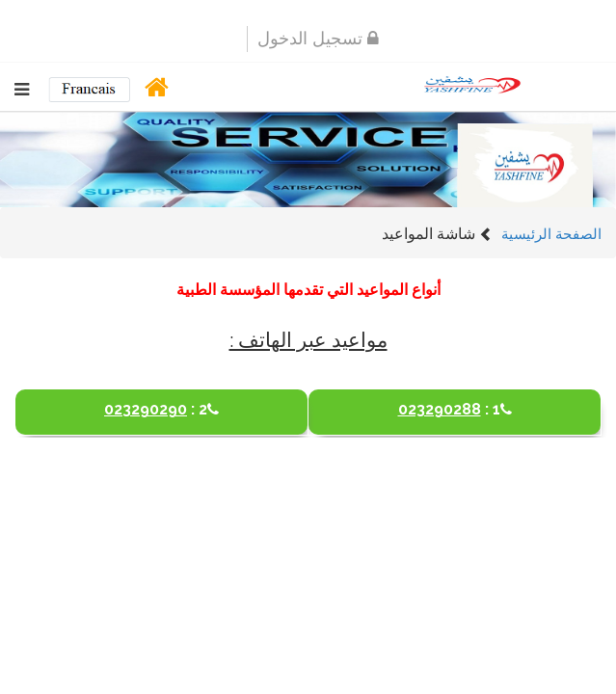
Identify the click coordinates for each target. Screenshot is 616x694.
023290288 (455, 401)
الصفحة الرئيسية (551, 233)
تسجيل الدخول (318, 38)
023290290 (161, 401)
